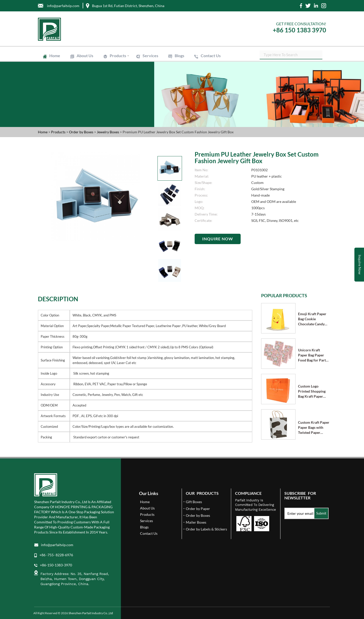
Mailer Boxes (196, 522)
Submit (321, 513)
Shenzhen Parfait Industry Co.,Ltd (91, 613)
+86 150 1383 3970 (299, 30)
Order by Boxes (82, 132)
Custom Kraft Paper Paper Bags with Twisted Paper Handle (314, 428)
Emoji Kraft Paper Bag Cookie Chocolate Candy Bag (312, 319)
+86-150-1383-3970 (56, 565)
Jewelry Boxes (108, 132)
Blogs (179, 56)
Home (55, 56)
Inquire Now (218, 239)
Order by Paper (198, 509)
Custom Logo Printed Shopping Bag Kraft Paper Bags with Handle (312, 391)
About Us (85, 56)
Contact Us (211, 56)
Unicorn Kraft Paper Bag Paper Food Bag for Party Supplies (313, 355)
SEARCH (322, 56)
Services (150, 56)
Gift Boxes (194, 502)
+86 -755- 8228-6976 (56, 555)
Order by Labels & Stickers (206, 529)
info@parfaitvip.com (57, 545)
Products (118, 56)
